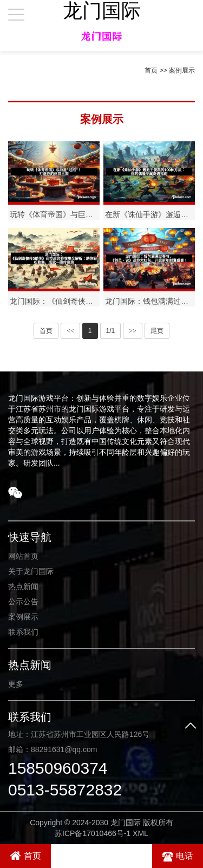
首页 (151, 70)
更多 (16, 684)
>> (133, 331)
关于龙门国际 (31, 571)
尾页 (157, 331)
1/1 (111, 331)
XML (140, 833)
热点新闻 (23, 586)
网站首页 (23, 556)
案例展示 (182, 70)
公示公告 (23, 602)
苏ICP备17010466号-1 (93, 833)
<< (70, 331)
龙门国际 (102, 11)
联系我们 (23, 632)
